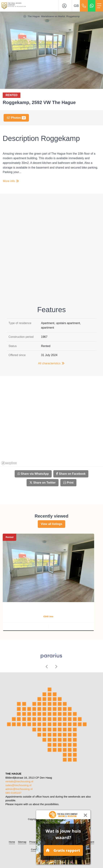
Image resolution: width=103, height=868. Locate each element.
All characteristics (52, 363)
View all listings (52, 524)
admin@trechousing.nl (19, 789)
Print (68, 483)
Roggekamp (73, 16)
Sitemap (22, 842)
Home (12, 842)
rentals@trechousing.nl (19, 781)
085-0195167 (13, 793)
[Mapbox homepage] (9, 463)
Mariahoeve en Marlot (53, 16)
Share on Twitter (43, 483)
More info (11, 181)
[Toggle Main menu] (99, 6)
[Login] (65, 6)
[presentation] (47, 667)
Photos (16, 118)
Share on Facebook (71, 474)
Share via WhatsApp (33, 474)
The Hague (34, 16)
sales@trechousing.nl (18, 785)
